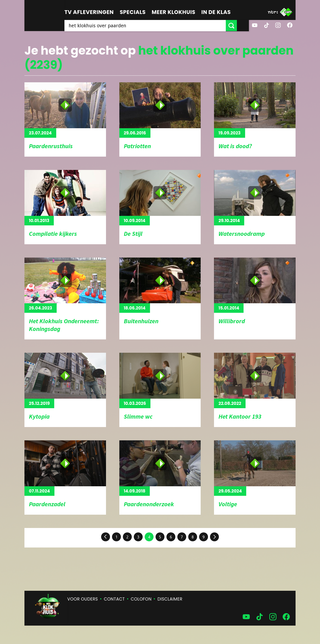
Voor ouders (83, 599)
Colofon (141, 599)
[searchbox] (151, 26)
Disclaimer (170, 599)
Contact (114, 599)
